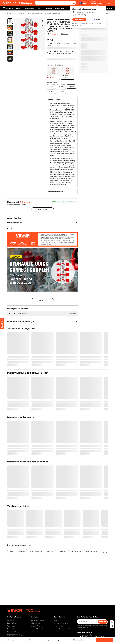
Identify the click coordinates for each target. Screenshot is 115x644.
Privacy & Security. (78, 640)
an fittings (22, 551)
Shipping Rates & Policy (15, 635)
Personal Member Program (39, 629)
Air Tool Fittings (57, 13)
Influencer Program (37, 626)
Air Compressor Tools (24, 13)
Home (9, 13)
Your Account (12, 632)
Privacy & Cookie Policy (83, 627)
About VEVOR (58, 620)
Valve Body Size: (52, 65)
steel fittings (63, 551)
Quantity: (50, 83)
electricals (50, 551)
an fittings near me (36, 551)
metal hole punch (91, 551)
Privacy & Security (59, 626)
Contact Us (11, 620)
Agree (105, 640)
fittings (12, 551)
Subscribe (103, 622)
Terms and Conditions (96, 23)
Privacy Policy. (78, 25)
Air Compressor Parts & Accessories (41, 13)
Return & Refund (12, 623)
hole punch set (76, 551)
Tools (14, 13)
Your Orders (11, 626)
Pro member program (37, 620)
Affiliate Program (36, 623)
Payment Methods (13, 629)
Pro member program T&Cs (62, 629)
